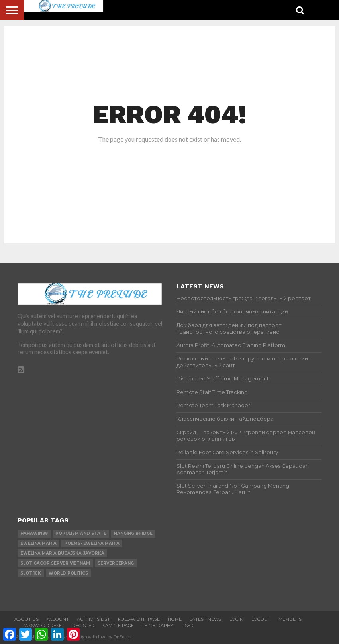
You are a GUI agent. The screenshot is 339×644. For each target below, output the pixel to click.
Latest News (206, 619)
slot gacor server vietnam (55, 563)
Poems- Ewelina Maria (92, 543)
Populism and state (81, 533)
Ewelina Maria (38, 543)
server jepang (116, 563)
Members (290, 619)
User (187, 626)
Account (58, 619)
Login (236, 619)
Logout (261, 619)
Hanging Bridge (133, 533)
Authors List (93, 619)
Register (83, 626)
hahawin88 (34, 533)
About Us (26, 619)
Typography (158, 626)
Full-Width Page (139, 619)
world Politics (68, 573)
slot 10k (31, 573)
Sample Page (118, 626)
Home (175, 619)
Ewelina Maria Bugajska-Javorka (62, 553)
